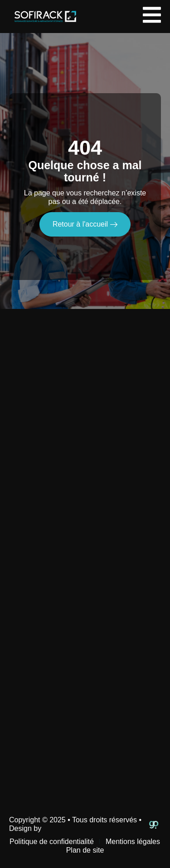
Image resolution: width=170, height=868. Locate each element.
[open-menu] (152, 17)
